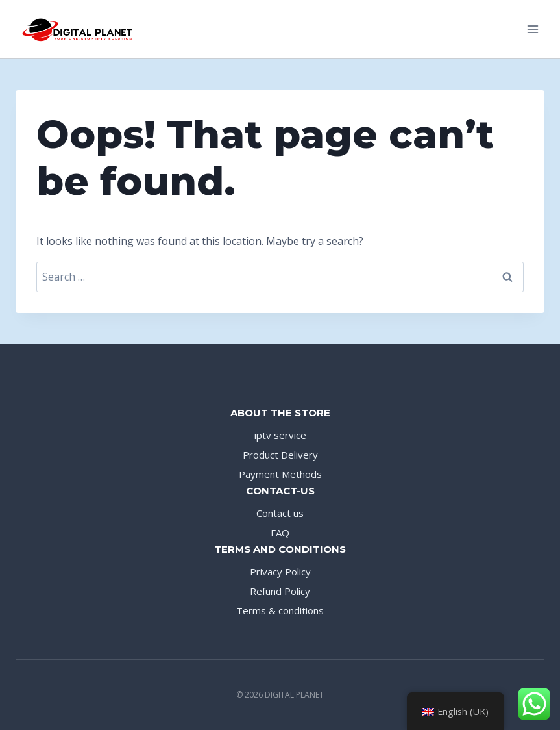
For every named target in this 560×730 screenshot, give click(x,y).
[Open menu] (532, 29)
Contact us (280, 513)
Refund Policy (280, 591)
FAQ (280, 533)
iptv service (280, 435)
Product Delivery (280, 455)
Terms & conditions (280, 610)
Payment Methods (280, 474)
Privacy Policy (280, 572)
